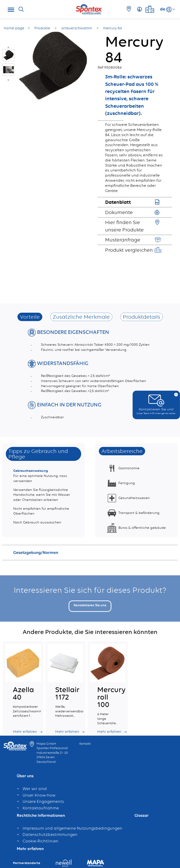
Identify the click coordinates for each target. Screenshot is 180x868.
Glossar (142, 816)
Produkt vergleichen (129, 250)
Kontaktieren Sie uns (90, 605)
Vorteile (30, 317)
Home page (14, 28)
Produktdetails (142, 317)
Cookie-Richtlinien (40, 841)
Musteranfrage (123, 240)
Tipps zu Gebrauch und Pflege (38, 454)
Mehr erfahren (30, 849)
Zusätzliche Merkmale (81, 317)
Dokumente (119, 212)
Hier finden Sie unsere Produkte (124, 226)
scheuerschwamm (77, 28)
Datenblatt (118, 202)
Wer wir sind (35, 789)
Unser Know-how (39, 795)
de (163, 9)
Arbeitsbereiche (122, 451)
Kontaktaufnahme (41, 808)
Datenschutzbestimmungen (50, 834)
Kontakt (85, 744)
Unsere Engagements (43, 801)
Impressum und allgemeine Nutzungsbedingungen (72, 828)
